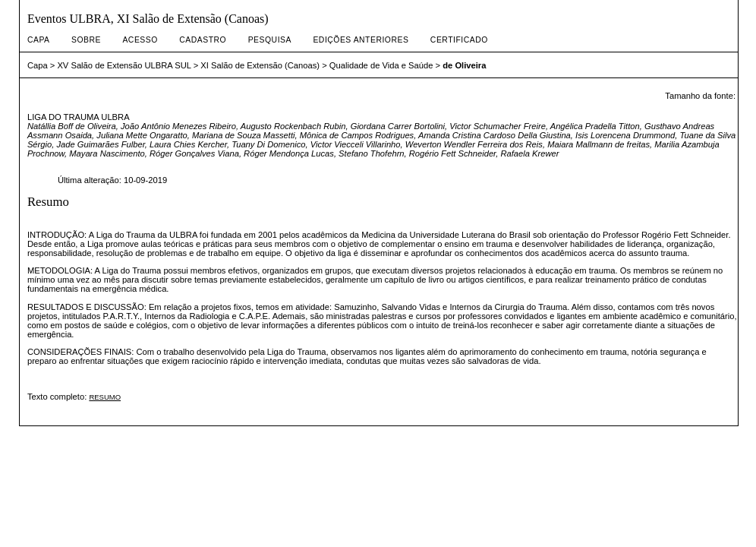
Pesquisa (270, 40)
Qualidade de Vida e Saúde (381, 65)
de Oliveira (464, 65)
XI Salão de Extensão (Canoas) (260, 65)
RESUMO (105, 397)
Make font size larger (715, 109)
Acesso (140, 40)
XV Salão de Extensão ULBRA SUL (124, 65)
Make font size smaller (679, 109)
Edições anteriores (361, 40)
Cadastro (203, 40)
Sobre (86, 40)
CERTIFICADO (459, 40)
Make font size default (697, 109)
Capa (39, 40)
